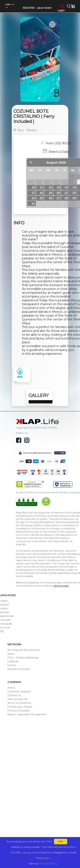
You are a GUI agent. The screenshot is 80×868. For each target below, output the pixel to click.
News (11, 654)
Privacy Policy (48, 863)
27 (58, 198)
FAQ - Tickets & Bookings (23, 657)
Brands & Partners (19, 669)
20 (58, 193)
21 (66, 193)
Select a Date (59, 152)
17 (33, 193)
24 (33, 198)
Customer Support (19, 691)
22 (74, 193)
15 (74, 187)
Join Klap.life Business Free (24, 650)
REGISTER (29, 8)
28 (66, 198)
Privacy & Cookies (18, 710)
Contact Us (14, 695)
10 (33, 187)
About (11, 688)
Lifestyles (13, 661)
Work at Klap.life (17, 699)
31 (33, 204)
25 (41, 198)
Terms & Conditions (19, 703)
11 (41, 187)
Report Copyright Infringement (27, 714)
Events (12, 665)
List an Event (44, 8)
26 (50, 198)
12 (50, 187)
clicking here (61, 586)
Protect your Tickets (20, 707)
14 (66, 187)
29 (74, 198)
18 (41, 193)
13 (58, 187)
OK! (61, 841)
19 (50, 193)
